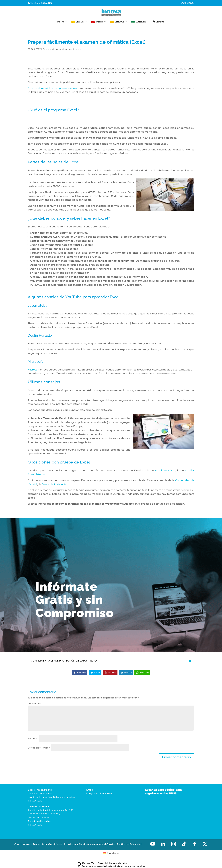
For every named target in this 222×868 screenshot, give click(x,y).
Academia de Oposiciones (47, 832)
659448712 (47, 3)
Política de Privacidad (129, 832)
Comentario (35, 704)
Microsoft (34, 370)
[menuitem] (111, 840)
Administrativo (164, 470)
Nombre (33, 739)
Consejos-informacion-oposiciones (62, 49)
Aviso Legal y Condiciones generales (84, 832)
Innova (61, 22)
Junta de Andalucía (54, 484)
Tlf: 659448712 (35, 801)
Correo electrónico (39, 748)
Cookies (111, 832)
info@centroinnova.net (99, 793)
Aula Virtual (188, 3)
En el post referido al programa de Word (54, 88)
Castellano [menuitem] (113, 840)
